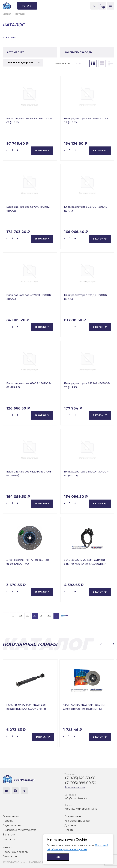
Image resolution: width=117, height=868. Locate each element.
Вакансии (9, 835)
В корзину (42, 150)
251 (20, 616)
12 (73, 63)
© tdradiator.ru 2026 (15, 862)
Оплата (69, 830)
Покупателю (73, 816)
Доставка (70, 825)
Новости (8, 821)
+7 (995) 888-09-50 (80, 783)
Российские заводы (15, 852)
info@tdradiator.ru (76, 798)
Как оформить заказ (77, 821)
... (13, 616)
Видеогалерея (12, 825)
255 (49, 616)
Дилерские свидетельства (19, 830)
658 (63, 616)
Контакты (9, 839)
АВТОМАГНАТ (15, 52)
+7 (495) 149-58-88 (80, 778)
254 (42, 616)
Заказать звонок (75, 788)
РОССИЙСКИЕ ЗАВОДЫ (78, 52)
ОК (58, 857)
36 (79, 63)
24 (76, 63)
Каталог (8, 847)
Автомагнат (10, 857)
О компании (11, 816)
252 (28, 616)
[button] (102, 644)
